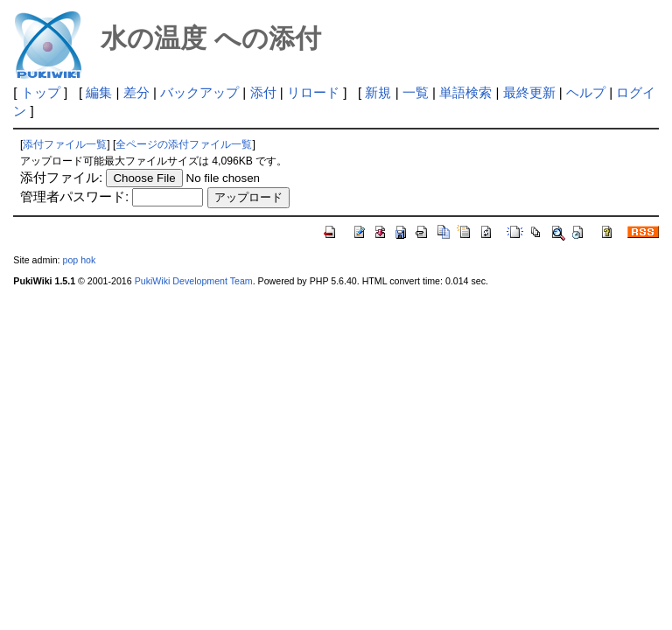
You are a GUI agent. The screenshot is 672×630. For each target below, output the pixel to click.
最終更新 (529, 92)
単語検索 (465, 92)
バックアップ (199, 92)
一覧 (416, 92)
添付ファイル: (61, 177)
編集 (99, 92)
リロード (313, 92)
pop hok (79, 260)
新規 (378, 92)
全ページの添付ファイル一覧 (184, 144)
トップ (41, 92)
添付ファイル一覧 (65, 144)
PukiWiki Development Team (194, 281)
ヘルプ (586, 92)
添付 (263, 92)
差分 (136, 92)
